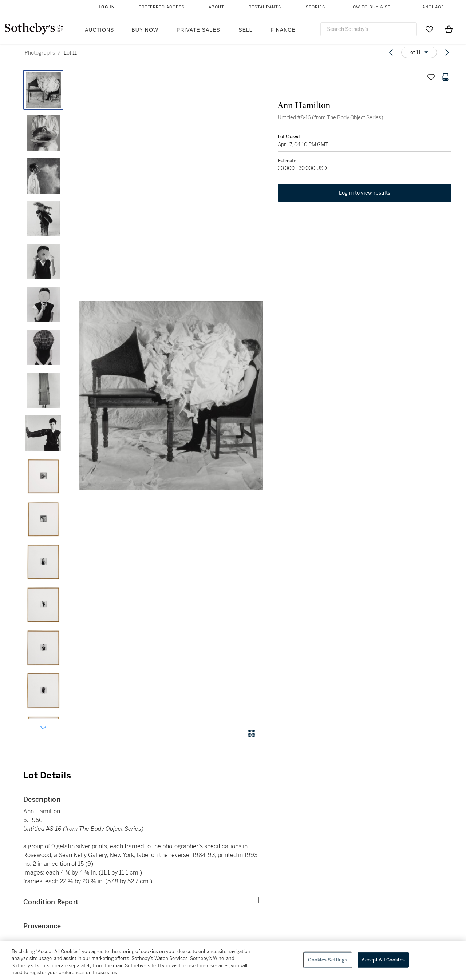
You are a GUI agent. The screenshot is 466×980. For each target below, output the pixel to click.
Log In (107, 7)
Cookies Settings (328, 960)
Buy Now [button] (145, 30)
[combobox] (369, 29)
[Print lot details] (446, 77)
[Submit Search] (408, 29)
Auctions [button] (99, 30)
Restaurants (265, 7)
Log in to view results (365, 193)
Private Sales (198, 30)
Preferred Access (162, 7)
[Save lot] (431, 77)
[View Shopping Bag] (449, 29)
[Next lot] (447, 52)
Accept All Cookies (383, 960)
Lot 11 (70, 53)
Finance (283, 30)
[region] (233, 960)
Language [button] (432, 7)
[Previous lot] (391, 52)
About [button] (216, 7)
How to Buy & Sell (373, 7)
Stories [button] (315, 7)
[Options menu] (419, 52)
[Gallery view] (252, 734)
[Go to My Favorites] (429, 29)
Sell (245, 30)
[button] (171, 395)
